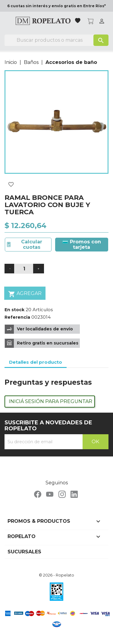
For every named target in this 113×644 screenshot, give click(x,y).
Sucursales (24, 552)
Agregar (25, 294)
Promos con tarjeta (82, 244)
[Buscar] (56, 40)
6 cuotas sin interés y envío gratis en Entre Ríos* (56, 6)
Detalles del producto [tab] (36, 362)
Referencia (17, 317)
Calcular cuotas (32, 244)
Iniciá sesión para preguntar (50, 401)
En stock (14, 310)
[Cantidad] (24, 269)
